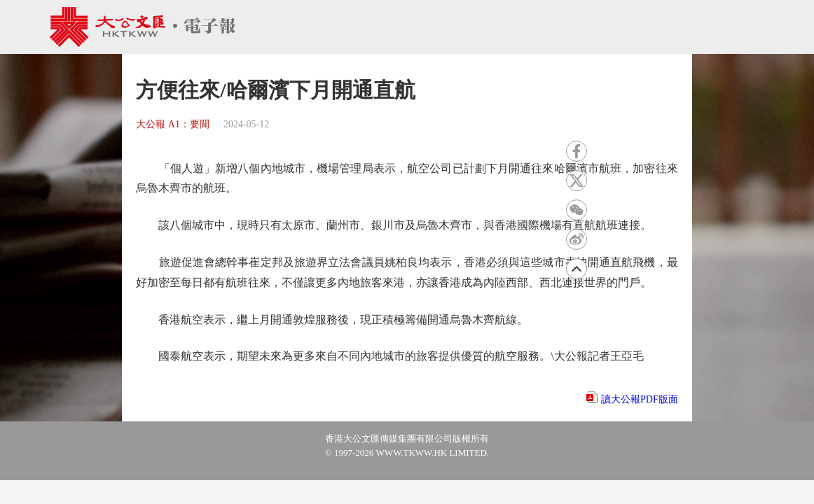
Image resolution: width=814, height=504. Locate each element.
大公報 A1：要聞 (173, 124)
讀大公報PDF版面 (640, 399)
